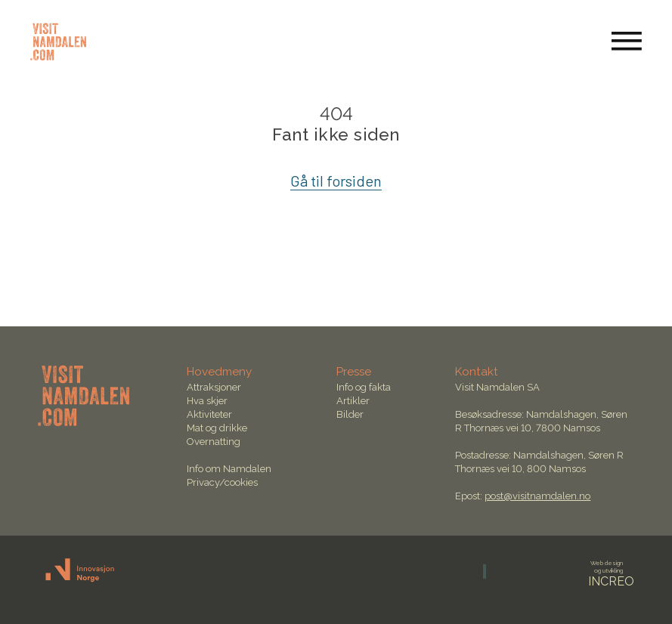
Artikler (353, 401)
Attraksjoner (214, 387)
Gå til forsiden (336, 181)
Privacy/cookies (222, 482)
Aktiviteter (209, 414)
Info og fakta (364, 387)
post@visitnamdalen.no (537, 496)
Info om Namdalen (229, 469)
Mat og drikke (217, 428)
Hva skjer (207, 401)
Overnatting (214, 442)
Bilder (350, 414)
